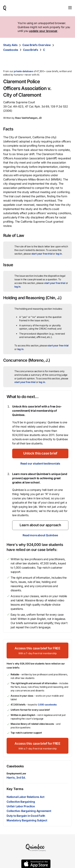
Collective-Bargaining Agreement (29, 811)
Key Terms (15, 789)
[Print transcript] (68, 61)
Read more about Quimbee (40, 535)
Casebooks (11, 50)
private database (23, 71)
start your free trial (42, 254)
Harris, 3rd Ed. (16, 777)
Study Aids (10, 45)
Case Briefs (31, 50)
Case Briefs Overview (37, 45)
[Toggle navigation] (70, 8)
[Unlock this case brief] (40, 453)
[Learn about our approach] (40, 525)
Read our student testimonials (40, 463)
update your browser (43, 31)
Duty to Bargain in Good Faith (26, 816)
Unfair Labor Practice (21, 806)
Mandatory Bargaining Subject (27, 820)
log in (59, 254)
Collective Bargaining (21, 802)
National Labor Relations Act (25, 797)
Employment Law (16, 773)
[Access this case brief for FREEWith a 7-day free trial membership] (37, 650)
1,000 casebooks (47, 705)
